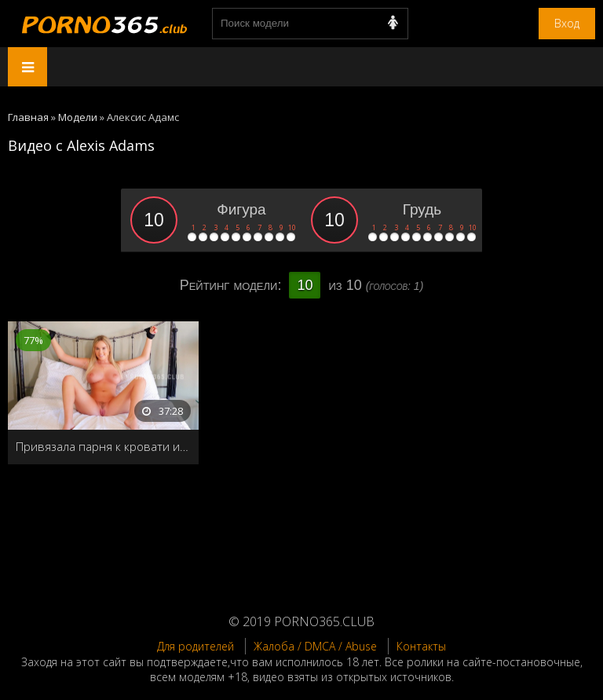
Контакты (421, 646)
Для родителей (196, 646)
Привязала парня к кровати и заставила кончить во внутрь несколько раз (103, 446)
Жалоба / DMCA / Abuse (315, 646)
